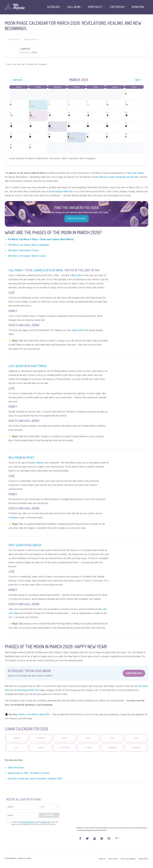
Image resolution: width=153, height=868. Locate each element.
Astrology (14, 40)
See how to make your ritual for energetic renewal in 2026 (35, 779)
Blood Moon (77, 275)
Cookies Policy (143, 859)
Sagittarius (39, 366)
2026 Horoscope (16, 768)
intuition (40, 463)
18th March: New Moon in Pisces (23, 250)
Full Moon (15, 270)
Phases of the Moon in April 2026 (34, 714)
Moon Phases (32, 40)
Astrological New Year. (63, 191)
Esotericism (117, 7)
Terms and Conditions (128, 859)
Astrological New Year (28, 690)
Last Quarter (18, 366)
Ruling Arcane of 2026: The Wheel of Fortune (29, 773)
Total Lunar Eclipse (135, 173)
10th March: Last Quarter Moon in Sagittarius (29, 245)
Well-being (74, 7)
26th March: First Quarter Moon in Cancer (27, 256)
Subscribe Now (134, 673)
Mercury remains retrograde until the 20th (119, 177)
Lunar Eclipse (43, 270)
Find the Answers (76, 219)
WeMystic (26, 49)
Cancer (36, 545)
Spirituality (95, 7)
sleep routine (78, 330)
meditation (13, 518)
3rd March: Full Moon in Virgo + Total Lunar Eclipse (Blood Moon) (41, 239)
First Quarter (18, 545)
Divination (138, 7)
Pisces (30, 457)
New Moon (15, 457)
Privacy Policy (113, 859)
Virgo (59, 270)
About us (102, 859)
